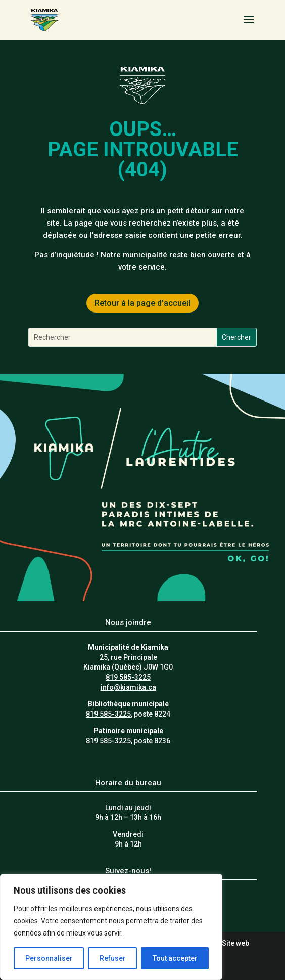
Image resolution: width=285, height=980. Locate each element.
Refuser (113, 958)
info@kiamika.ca (128, 687)
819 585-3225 (128, 677)
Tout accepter (175, 958)
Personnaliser (49, 958)
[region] (111, 927)
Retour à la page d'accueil (142, 303)
